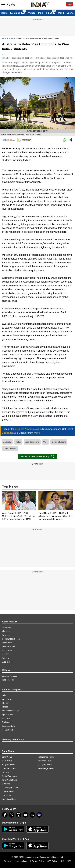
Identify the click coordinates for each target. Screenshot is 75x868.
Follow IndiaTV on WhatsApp (37, 457)
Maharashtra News (46, 757)
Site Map (7, 861)
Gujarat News (8, 791)
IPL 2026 (50, 13)
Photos (5, 703)
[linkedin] (32, 815)
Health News (7, 730)
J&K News (7, 795)
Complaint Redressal (11, 639)
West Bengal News (46, 768)
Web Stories (7, 662)
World (61, 13)
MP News (6, 772)
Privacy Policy (38, 861)
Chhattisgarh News (10, 788)
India (41, 13)
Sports (70, 13)
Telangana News (45, 765)
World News (7, 699)
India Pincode (8, 680)
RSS (69, 861)
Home (4, 13)
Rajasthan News (45, 761)
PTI (4, 55)
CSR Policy (52, 861)
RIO (62, 861)
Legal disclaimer (22, 861)
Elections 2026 (18, 13)
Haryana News (8, 765)
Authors (5, 658)
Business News (9, 726)
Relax (18, 442)
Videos (32, 13)
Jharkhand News (9, 768)
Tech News (7, 718)
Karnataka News (9, 799)
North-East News (9, 776)
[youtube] (25, 815)
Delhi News (7, 761)
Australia (7, 442)
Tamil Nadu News (10, 780)
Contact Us (7, 627)
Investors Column (10, 647)
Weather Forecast (10, 676)
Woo (46, 442)
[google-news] (39, 815)
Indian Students (59, 442)
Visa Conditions (32, 442)
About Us (6, 631)
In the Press (7, 643)
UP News (6, 784)
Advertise (6, 635)
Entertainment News (11, 711)
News (4, 39)
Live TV (5, 654)
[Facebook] (5, 815)
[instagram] (19, 815)
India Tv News (10, 448)
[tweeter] (12, 815)
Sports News (7, 714)
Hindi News (7, 650)
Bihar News (7, 757)
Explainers (7, 722)
